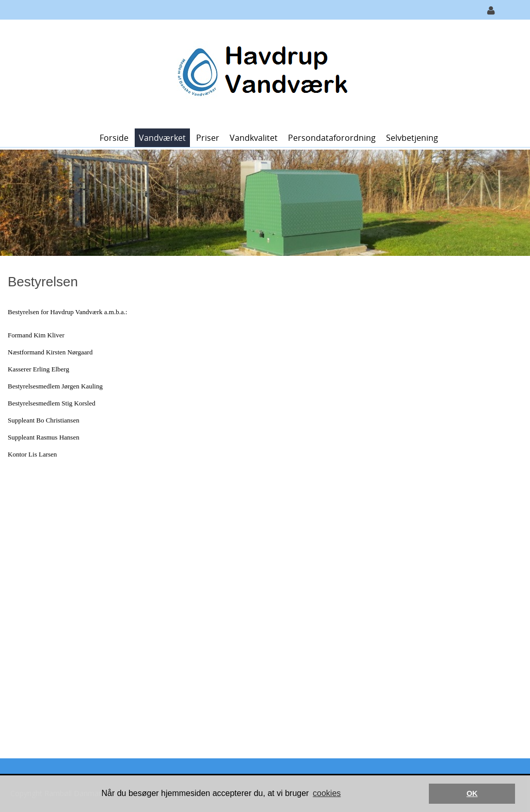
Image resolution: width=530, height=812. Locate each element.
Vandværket (162, 138)
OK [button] (472, 793)
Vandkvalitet (254, 138)
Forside (114, 138)
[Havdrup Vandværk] (261, 73)
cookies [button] (327, 793)
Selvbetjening (412, 138)
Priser (208, 138)
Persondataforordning (332, 138)
